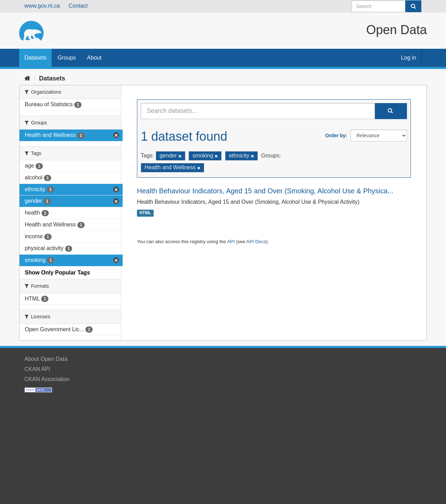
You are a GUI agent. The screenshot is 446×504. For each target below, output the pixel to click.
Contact (78, 6)
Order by (336, 135)
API (231, 242)
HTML (145, 213)
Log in (409, 58)
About (94, 58)
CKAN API (37, 369)
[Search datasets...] (258, 111)
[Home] (27, 78)
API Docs (256, 242)
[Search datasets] (387, 6)
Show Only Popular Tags (57, 273)
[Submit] (413, 6)
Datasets (35, 58)
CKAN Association (47, 379)
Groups (67, 58)
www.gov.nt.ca (42, 6)
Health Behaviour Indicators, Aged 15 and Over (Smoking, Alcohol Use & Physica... (265, 191)
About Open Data (46, 359)
